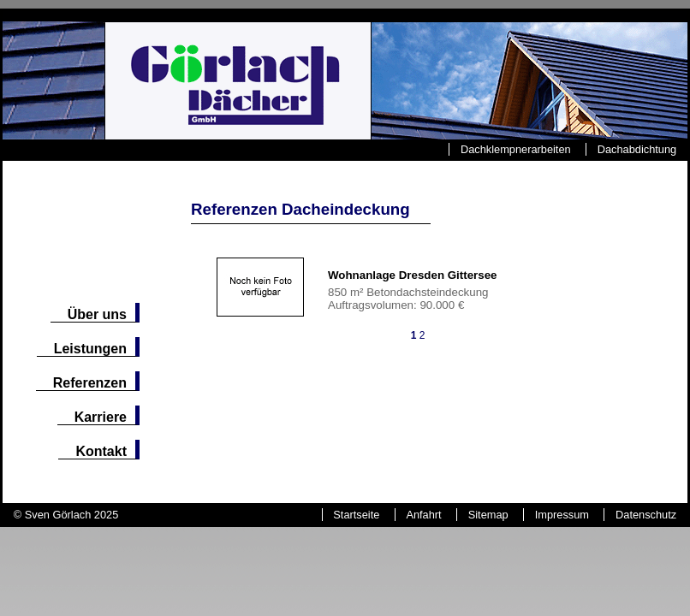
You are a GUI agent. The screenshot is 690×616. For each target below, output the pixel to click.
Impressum (562, 515)
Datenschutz (646, 515)
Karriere (101, 417)
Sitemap (488, 515)
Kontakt (101, 451)
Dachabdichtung (637, 149)
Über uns (97, 314)
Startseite (356, 515)
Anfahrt (423, 515)
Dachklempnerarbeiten (516, 149)
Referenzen (90, 383)
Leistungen (90, 349)
